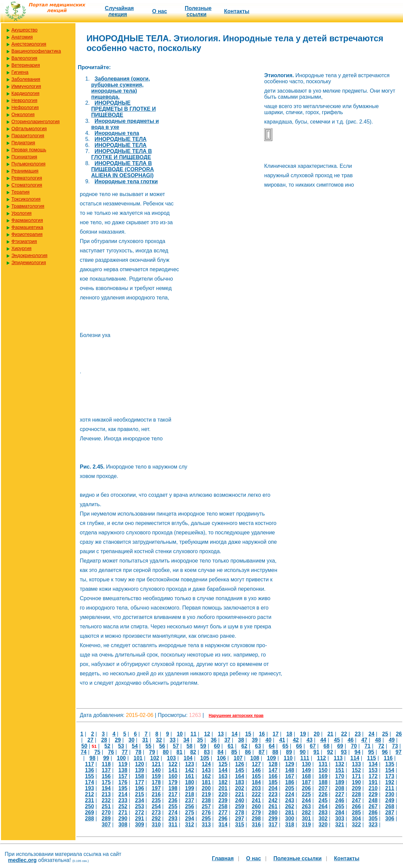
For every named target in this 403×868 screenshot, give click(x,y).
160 (173, 776)
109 (271, 758)
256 (190, 806)
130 (306, 764)
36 (214, 740)
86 (248, 752)
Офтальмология (29, 129)
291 (140, 818)
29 (118, 740)
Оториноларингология (36, 122)
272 (140, 812)
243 (290, 800)
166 (273, 776)
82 (193, 752)
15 (248, 734)
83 (207, 752)
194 (106, 788)
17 (276, 734)
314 (223, 825)
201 (223, 788)
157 (123, 776)
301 (306, 818)
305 (373, 818)
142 (190, 770)
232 (106, 800)
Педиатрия (23, 143)
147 (273, 770)
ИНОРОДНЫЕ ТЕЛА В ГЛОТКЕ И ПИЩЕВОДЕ (122, 154)
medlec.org (22, 860)
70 (354, 746)
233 (123, 800)
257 (206, 806)
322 (357, 825)
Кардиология (25, 93)
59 (203, 746)
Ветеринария (26, 65)
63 (258, 746)
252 (123, 806)
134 (373, 764)
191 (373, 782)
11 (193, 734)
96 (385, 752)
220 (223, 794)
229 (373, 794)
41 (282, 740)
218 (190, 794)
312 (190, 825)
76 (111, 752)
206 (306, 788)
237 (190, 800)
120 (140, 764)
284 (340, 812)
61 (231, 746)
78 (138, 752)
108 (255, 758)
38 (241, 740)
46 (351, 740)
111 (305, 758)
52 (107, 746)
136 (90, 770)
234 (140, 800)
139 (140, 770)
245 (323, 800)
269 (90, 812)
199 (190, 788)
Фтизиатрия (24, 241)
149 (306, 770)
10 (180, 734)
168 (306, 776)
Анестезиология (29, 44)
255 (173, 806)
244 (306, 800)
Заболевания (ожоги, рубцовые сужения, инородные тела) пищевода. (121, 88)
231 (90, 800)
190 (357, 782)
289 (106, 818)
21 (330, 734)
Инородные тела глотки (126, 181)
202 (240, 788)
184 (256, 782)
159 (156, 776)
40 (269, 740)
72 (381, 746)
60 (217, 746)
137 (106, 770)
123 (190, 764)
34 (186, 740)
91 (316, 752)
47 (364, 740)
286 (373, 812)
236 (173, 800)
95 (371, 752)
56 (162, 746)
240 (240, 800)
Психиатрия (24, 157)
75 (97, 752)
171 (357, 776)
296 (223, 818)
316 (256, 825)
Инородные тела (117, 133)
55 (149, 746)
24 (371, 734)
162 (206, 776)
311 (173, 825)
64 (272, 746)
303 (340, 818)
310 (156, 825)
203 (256, 788)
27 (91, 740)
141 (173, 770)
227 (340, 794)
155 (90, 776)
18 (289, 734)
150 (323, 770)
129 (290, 764)
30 (131, 740)
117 (90, 764)
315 (240, 825)
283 (323, 812)
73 (395, 746)
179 (173, 782)
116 (388, 758)
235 (156, 800)
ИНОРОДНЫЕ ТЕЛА (121, 139)
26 (399, 734)
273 (156, 812)
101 (138, 758)
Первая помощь (29, 150)
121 (156, 764)
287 (390, 812)
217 (173, 794)
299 (273, 818)
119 (123, 764)
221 (240, 794)
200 (206, 788)
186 (290, 782)
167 (290, 776)
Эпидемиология (29, 262)
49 (392, 740)
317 (273, 825)
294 (190, 818)
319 (306, 825)
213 (106, 794)
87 (262, 752)
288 (90, 818)
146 (256, 770)
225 (306, 794)
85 (234, 752)
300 (290, 818)
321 (340, 825)
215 (140, 794)
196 (140, 788)
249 (390, 800)
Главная (223, 858)
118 (106, 764)
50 (84, 746)
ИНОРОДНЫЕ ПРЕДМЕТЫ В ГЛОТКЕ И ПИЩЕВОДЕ (124, 109)
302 (323, 818)
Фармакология (27, 220)
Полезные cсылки (198, 11)
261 (273, 806)
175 (106, 782)
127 (256, 764)
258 (223, 806)
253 (140, 806)
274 (173, 812)
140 (156, 770)
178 (156, 782)
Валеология (24, 58)
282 (306, 812)
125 (223, 764)
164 (240, 776)
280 (273, 812)
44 (323, 740)
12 (207, 734)
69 (340, 746)
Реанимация (25, 171)
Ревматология (27, 178)
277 (223, 812)
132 (340, 764)
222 (256, 794)
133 (357, 764)
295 (206, 818)
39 (255, 740)
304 (357, 818)
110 (288, 758)
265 (340, 806)
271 (123, 812)
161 (190, 776)
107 (238, 758)
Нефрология (25, 107)
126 (240, 764)
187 (306, 782)
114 (355, 758)
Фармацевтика (27, 227)
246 (340, 800)
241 (256, 800)
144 (223, 770)
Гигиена (20, 72)
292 (156, 818)
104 (188, 758)
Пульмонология (28, 164)
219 (206, 794)
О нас (160, 11)
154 (390, 770)
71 (367, 746)
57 (176, 746)
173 (390, 776)
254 (156, 806)
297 (240, 818)
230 (390, 794)
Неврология (24, 100)
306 (390, 818)
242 (273, 800)
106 (221, 758)
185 (273, 782)
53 (121, 746)
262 (290, 806)
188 (323, 782)
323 (373, 825)
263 (306, 806)
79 (152, 752)
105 (205, 758)
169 (323, 776)
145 (240, 770)
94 (357, 752)
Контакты (237, 11)
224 (290, 794)
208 (340, 788)
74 (83, 752)
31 (145, 740)
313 (206, 825)
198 (173, 788)
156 (106, 776)
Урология (21, 213)
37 (227, 740)
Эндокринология (29, 255)
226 (323, 794)
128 (273, 764)
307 (106, 825)
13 (221, 734)
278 (240, 812)
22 (344, 734)
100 (121, 758)
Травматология (28, 206)
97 (399, 752)
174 (90, 782)
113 (338, 758)
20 (317, 734)
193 (90, 788)
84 (221, 752)
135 (390, 764)
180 (190, 782)
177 (140, 782)
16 (262, 734)
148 (290, 770)
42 (296, 740)
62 (244, 746)
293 (173, 818)
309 (140, 825)
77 (125, 752)
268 (390, 806)
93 (344, 752)
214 (123, 794)
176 (123, 782)
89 (289, 752)
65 (285, 746)
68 (327, 746)
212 (90, 794)
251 (106, 806)
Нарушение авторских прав (236, 716)
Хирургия (21, 248)
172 (373, 776)
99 (106, 758)
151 (340, 770)
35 (200, 740)
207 (323, 788)
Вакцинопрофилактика (36, 51)
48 (378, 740)
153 (373, 770)
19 (303, 734)
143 (206, 770)
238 (206, 800)
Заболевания (26, 79)
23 (358, 734)
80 (166, 752)
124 (206, 764)
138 (123, 770)
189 (340, 782)
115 (372, 758)
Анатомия (22, 37)
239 (223, 800)
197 (156, 788)
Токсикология (26, 199)
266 (357, 806)
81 (179, 752)
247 (357, 800)
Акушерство (24, 30)
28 (104, 740)
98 (93, 758)
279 (256, 812)
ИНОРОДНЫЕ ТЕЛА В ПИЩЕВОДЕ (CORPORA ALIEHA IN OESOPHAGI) (123, 169)
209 (357, 788)
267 (373, 806)
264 (323, 806)
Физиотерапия (27, 234)
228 (357, 794)
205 (290, 788)
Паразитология (28, 136)
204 (273, 788)
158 (140, 776)
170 (340, 776)
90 (303, 752)
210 (373, 788)
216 (156, 794)
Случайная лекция (119, 11)
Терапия (20, 192)
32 (159, 740)
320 (323, 825)
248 (373, 800)
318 (290, 825)
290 (123, 818)
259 (240, 806)
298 (256, 818)
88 (275, 752)
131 (323, 764)
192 (390, 782)
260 (256, 806)
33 (173, 740)
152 (357, 770)
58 (189, 746)
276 (206, 812)
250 (90, 806)
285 (357, 812)
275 (190, 812)
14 (235, 734)
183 (240, 782)
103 (171, 758)
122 (173, 764)
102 (155, 758)
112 (321, 758)
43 (309, 740)
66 (299, 746)
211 (390, 788)
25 (385, 734)
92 (330, 752)
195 (123, 788)
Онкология (23, 114)
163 (223, 776)
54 (135, 746)
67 (313, 746)
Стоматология (27, 185)
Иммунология (26, 86)
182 (223, 782)
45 (337, 740)
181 (206, 782)
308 (123, 825)
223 (273, 794)
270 (106, 812)
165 (256, 776)
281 (290, 812)
